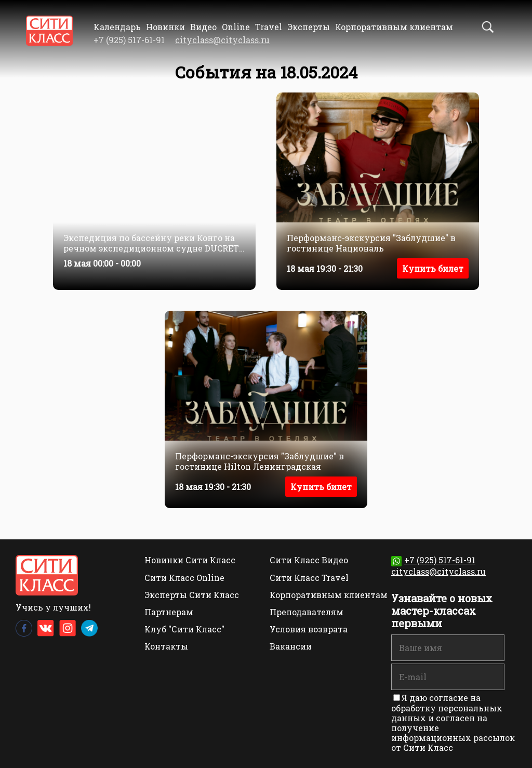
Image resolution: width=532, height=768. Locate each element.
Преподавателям (307, 612)
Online (236, 27)
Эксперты (309, 27)
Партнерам (169, 612)
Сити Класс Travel (309, 578)
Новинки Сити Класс (190, 560)
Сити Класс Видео (309, 560)
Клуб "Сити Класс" (184, 629)
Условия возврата (309, 629)
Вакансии (291, 646)
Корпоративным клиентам (394, 27)
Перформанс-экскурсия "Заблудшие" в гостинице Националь (371, 243)
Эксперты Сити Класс (192, 595)
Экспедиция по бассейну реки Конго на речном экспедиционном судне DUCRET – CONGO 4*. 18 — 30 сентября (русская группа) (151, 243)
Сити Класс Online (184, 578)
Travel (269, 27)
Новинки (165, 27)
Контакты (166, 646)
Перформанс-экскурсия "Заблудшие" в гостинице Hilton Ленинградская (260, 461)
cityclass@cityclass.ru (222, 40)
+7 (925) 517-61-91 (433, 560)
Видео (203, 27)
